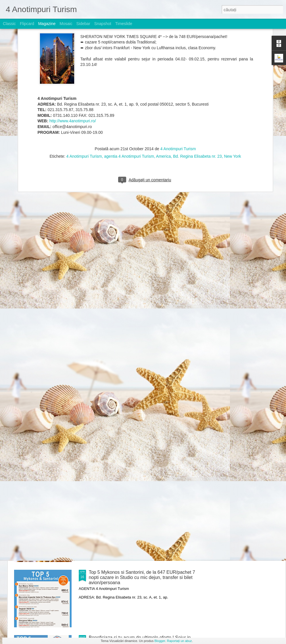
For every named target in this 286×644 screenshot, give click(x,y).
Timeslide (124, 24)
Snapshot (103, 24)
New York (232, 91)
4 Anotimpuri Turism (178, 83)
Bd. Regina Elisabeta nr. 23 (197, 91)
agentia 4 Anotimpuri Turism (129, 91)
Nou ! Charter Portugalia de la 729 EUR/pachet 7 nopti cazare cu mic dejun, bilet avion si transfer (139, 444)
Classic (9, 24)
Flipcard (27, 24)
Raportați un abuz (180, 641)
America (163, 91)
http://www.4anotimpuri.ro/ (73, 55)
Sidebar (83, 24)
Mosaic (66, 24)
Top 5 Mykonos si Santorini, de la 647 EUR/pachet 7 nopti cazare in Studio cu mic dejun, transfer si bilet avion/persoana (142, 577)
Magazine (47, 24)
